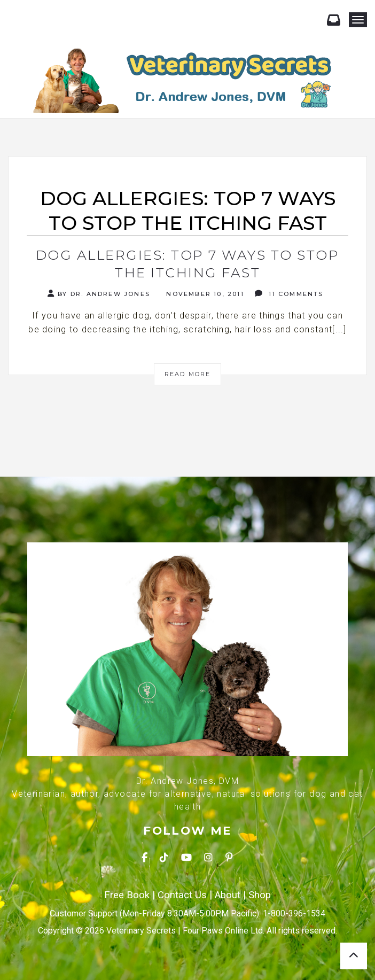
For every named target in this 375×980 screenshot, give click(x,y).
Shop (260, 895)
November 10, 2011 (204, 294)
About (228, 895)
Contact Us (182, 895)
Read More (188, 374)
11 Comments (289, 294)
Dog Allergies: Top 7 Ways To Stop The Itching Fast (188, 264)
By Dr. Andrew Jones (99, 294)
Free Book (127, 895)
